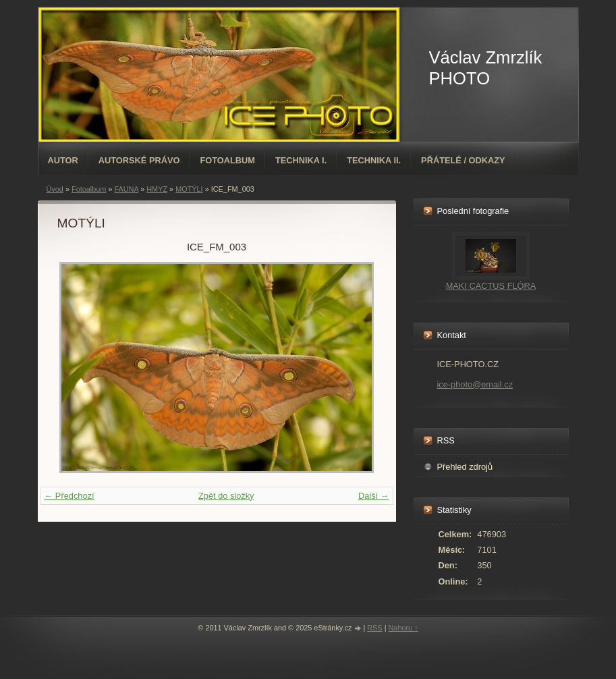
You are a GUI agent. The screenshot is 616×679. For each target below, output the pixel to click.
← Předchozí (69, 496)
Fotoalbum (227, 160)
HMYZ (157, 189)
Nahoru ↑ (403, 628)
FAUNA (126, 189)
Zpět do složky (226, 496)
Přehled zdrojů (465, 467)
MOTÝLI (189, 189)
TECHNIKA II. (374, 160)
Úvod (55, 189)
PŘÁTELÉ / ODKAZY (463, 160)
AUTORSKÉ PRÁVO (139, 160)
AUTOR (63, 160)
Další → (374, 496)
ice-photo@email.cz (475, 384)
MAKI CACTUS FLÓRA (491, 286)
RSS (374, 628)
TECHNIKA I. (301, 160)
